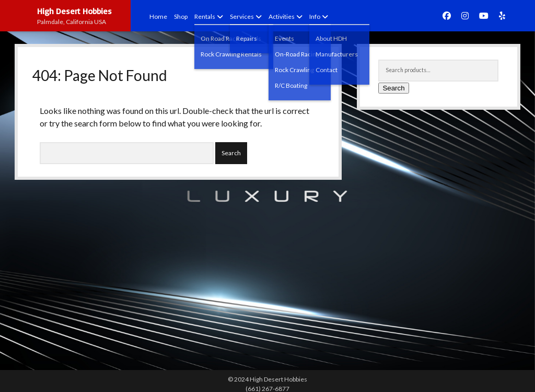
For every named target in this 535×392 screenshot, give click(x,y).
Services (242, 16)
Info (315, 16)
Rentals (205, 16)
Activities (282, 16)
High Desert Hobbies (74, 11)
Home (158, 16)
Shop (181, 16)
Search (393, 88)
